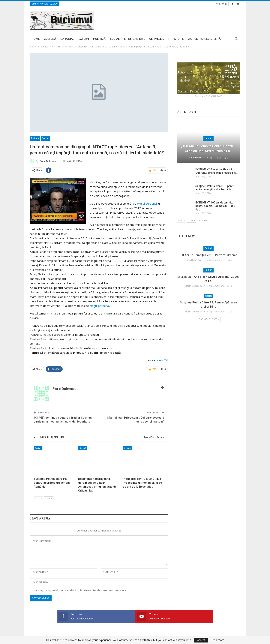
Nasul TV (162, 360)
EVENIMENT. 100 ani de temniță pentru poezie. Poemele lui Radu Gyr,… (215, 206)
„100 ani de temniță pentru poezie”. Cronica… (208, 255)
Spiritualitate (134, 39)
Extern (84, 39)
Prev (38, 498)
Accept (201, 640)
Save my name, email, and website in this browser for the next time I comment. (80, 590)
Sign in (221, 4)
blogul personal (147, 203)
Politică (99, 39)
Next (48, 498)
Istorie (179, 39)
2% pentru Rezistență (204, 39)
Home (36, 39)
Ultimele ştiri (159, 39)
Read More (217, 640)
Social (115, 39)
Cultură (50, 39)
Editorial (67, 39)
